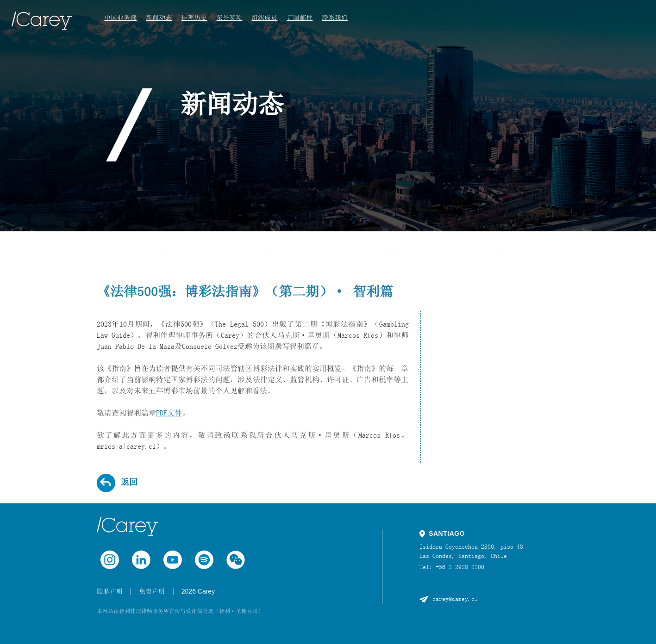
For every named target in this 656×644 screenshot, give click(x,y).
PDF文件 (169, 413)
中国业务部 (120, 18)
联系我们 (335, 18)
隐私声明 (110, 591)
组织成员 (264, 18)
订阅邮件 (300, 18)
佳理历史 (194, 18)
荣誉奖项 (229, 18)
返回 (129, 482)
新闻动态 (159, 18)
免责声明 (152, 591)
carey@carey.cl (455, 599)
